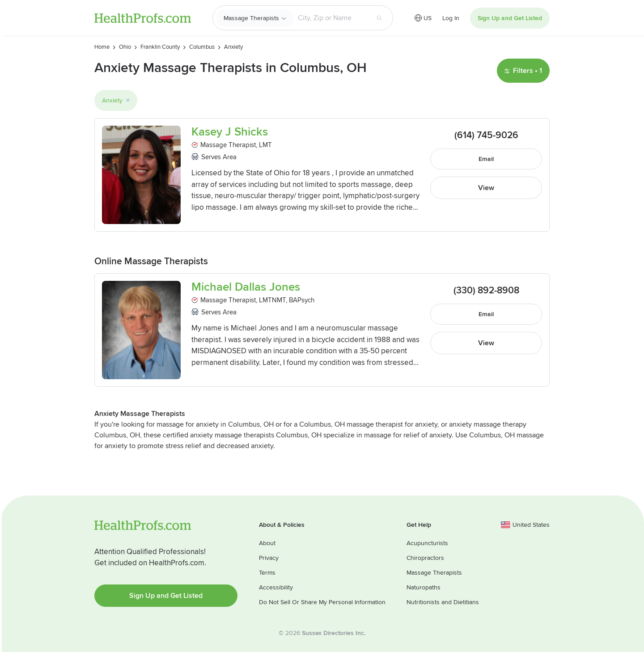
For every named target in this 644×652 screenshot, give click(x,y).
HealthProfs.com (143, 18)
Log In (451, 18)
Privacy (269, 558)
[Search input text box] (331, 18)
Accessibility (276, 587)
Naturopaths (424, 587)
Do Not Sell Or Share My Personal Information (322, 602)
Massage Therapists (251, 18)
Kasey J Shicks (230, 132)
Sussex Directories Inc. (334, 633)
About (267, 543)
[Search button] (379, 18)
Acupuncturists (427, 543)
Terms (267, 573)
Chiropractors (425, 558)
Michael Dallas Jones (246, 287)
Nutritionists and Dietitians (443, 602)
